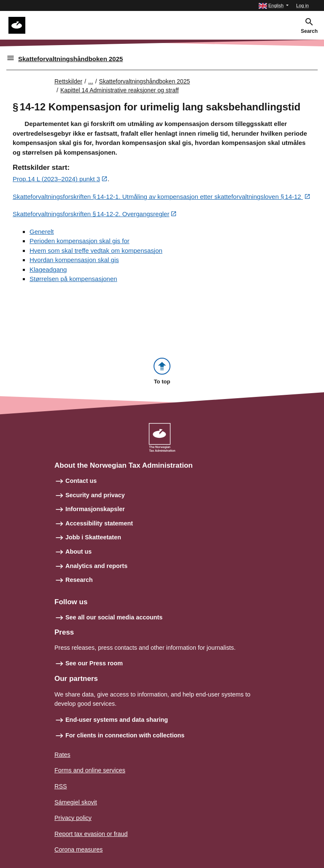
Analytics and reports (96, 566)
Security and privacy (95, 495)
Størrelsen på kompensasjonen (73, 279)
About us (78, 552)
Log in (302, 5)
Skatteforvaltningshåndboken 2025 (70, 59)
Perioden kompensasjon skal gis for (80, 241)
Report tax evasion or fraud (91, 834)
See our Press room (94, 663)
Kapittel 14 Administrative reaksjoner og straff (120, 90)
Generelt (42, 232)
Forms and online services (90, 770)
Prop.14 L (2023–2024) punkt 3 (56, 179)
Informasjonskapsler (95, 509)
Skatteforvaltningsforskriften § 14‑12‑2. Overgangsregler (91, 214)
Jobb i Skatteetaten (93, 537)
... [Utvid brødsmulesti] (91, 81)
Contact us (81, 481)
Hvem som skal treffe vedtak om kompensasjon (96, 250)
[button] (274, 6)
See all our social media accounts (114, 617)
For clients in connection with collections (125, 735)
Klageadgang (48, 269)
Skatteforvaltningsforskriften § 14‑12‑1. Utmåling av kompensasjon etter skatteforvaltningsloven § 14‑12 (158, 197)
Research (79, 580)
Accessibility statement (99, 523)
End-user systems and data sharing (117, 720)
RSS (61, 786)
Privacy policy (73, 818)
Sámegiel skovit (76, 802)
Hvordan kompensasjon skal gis (74, 260)
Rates (62, 755)
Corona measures (78, 849)
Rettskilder (68, 81)
